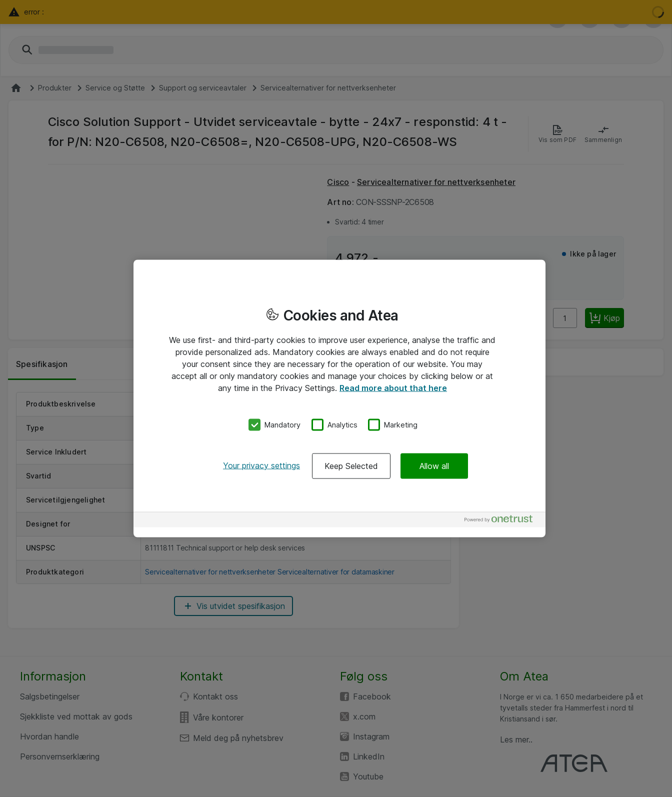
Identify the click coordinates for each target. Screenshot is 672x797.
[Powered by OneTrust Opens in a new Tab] (502, 521)
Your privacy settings (261, 465)
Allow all (434, 465)
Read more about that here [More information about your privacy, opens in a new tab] (393, 388)
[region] (339, 399)
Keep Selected (351, 465)
